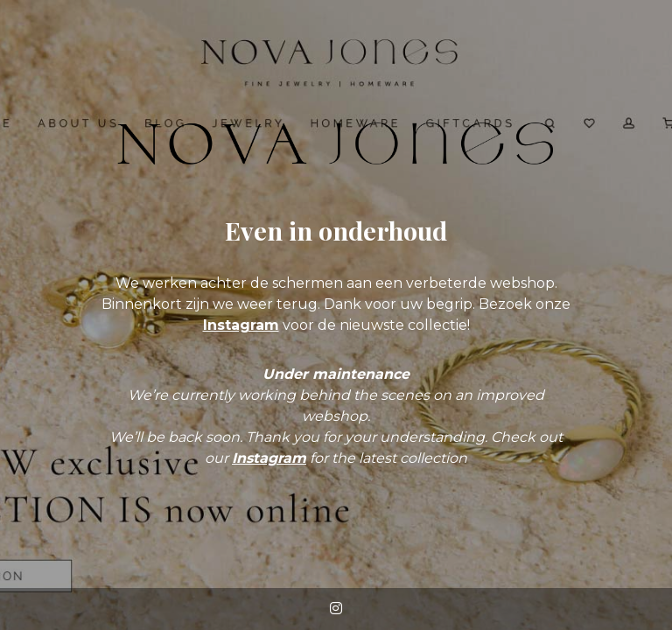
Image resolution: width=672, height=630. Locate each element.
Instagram (241, 325)
